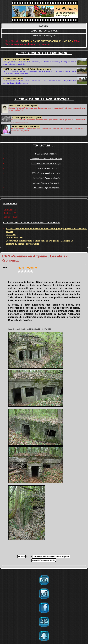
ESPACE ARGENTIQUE (44, 36)
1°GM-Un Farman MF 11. (46, 168)
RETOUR (21, 557)
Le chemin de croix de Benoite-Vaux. (46, 159)
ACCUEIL (44, 26)
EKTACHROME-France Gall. (26, 126)
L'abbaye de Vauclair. (13, 78)
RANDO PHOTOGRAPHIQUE (44, 31)
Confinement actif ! (15, 238)
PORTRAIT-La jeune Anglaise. (23, 106)
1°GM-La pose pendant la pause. (27, 117)
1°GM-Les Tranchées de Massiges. (46, 163)
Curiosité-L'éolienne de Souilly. (46, 178)
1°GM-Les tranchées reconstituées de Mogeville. (52, 557)
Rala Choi (11, 235)
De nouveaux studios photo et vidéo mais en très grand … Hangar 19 (39, 241)
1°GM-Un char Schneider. (46, 154)
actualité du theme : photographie (22, 244)
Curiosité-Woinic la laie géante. (46, 183)
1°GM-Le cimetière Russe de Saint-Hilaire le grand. (27, 69)
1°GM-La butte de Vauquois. (16, 60)
